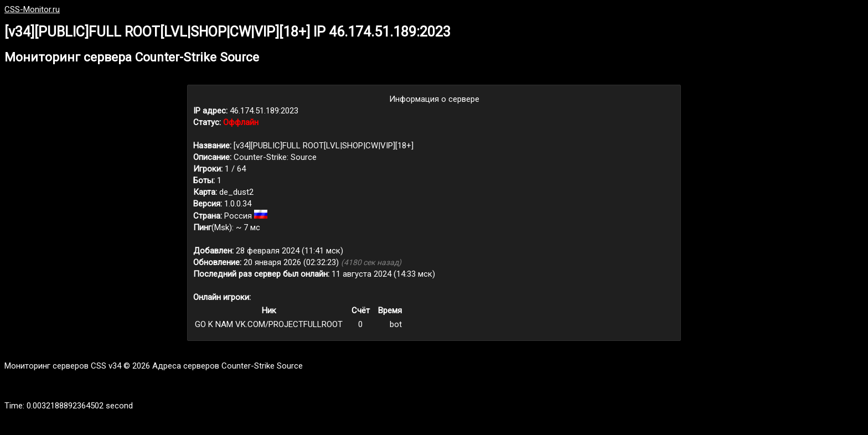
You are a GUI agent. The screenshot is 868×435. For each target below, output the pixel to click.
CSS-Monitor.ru (32, 9)
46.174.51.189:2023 (264, 111)
